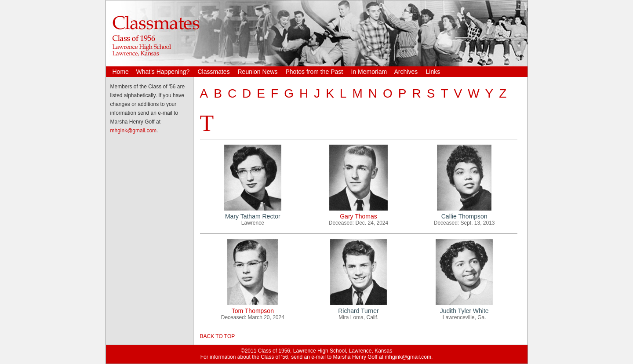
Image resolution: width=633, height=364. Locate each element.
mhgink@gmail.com (134, 131)
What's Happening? (163, 72)
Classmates (214, 72)
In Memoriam (369, 72)
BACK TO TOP (218, 336)
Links (433, 72)
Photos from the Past (315, 72)
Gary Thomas (358, 216)
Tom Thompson (253, 311)
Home (121, 72)
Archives (406, 72)
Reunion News (258, 72)
